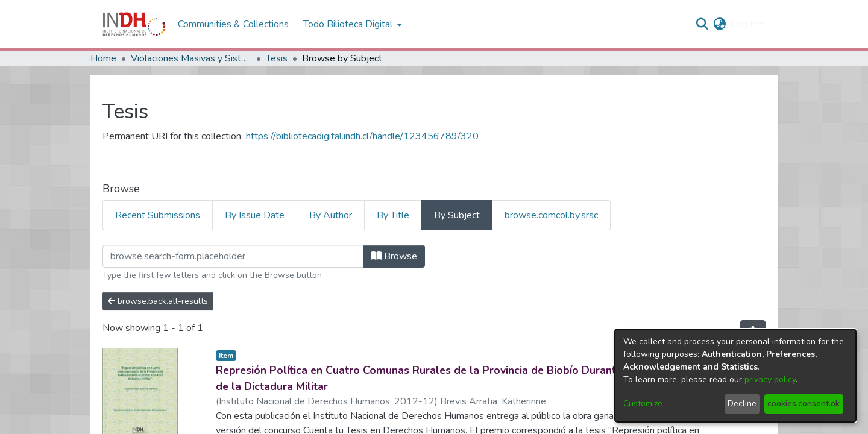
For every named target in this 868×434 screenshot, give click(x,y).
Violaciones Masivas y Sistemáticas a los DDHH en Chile (191, 58)
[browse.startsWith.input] (233, 256)
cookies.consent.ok (804, 404)
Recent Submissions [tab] (158, 215)
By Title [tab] (393, 215)
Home (103, 58)
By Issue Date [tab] (255, 215)
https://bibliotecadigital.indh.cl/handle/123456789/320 (362, 136)
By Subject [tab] (457, 215)
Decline (742, 404)
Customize (643, 404)
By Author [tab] (331, 215)
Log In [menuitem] (744, 24)
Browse (394, 256)
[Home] (134, 24)
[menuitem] (720, 24)
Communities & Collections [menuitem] (233, 24)
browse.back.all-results (158, 301)
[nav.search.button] (703, 24)
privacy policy (770, 379)
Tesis (277, 58)
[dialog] (735, 376)
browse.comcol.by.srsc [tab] (551, 215)
